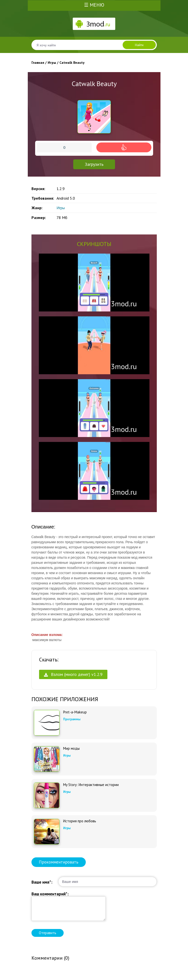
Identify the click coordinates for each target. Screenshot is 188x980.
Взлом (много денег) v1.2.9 (73, 674)
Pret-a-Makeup (75, 712)
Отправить (48, 933)
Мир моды (71, 748)
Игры (61, 208)
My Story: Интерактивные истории (91, 785)
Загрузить (94, 164)
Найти (139, 45)
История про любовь (80, 821)
